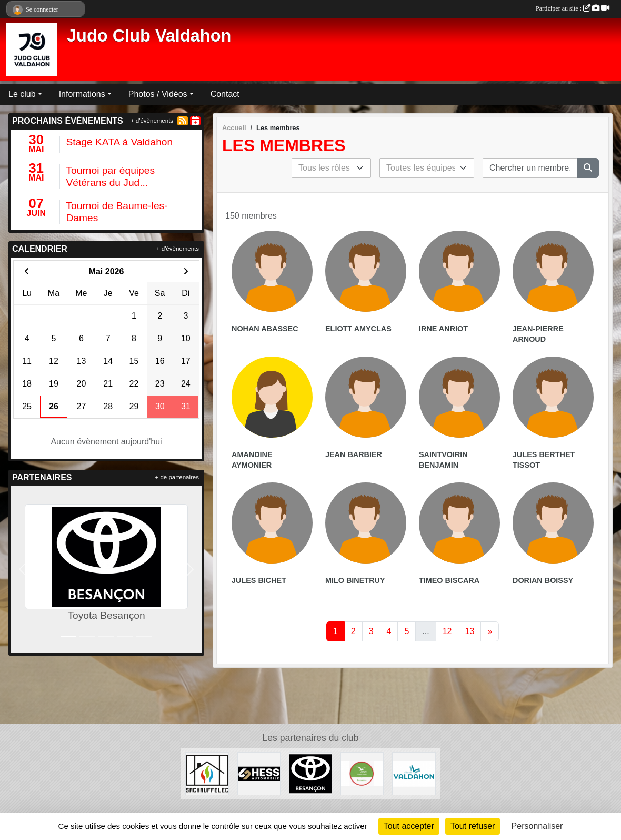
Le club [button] (22, 94)
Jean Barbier (354, 454)
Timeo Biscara (449, 580)
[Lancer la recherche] (588, 168)
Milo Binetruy (355, 580)
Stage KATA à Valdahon (120, 142)
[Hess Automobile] (259, 773)
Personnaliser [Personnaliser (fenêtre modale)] (537, 826)
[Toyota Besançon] (310, 773)
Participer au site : (573, 8)
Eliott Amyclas (358, 329)
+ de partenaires (177, 477)
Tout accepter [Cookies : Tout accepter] (409, 826)
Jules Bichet (259, 580)
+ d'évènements (152, 121)
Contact (225, 94)
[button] (22, 570)
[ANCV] (362, 773)
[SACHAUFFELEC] (207, 773)
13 (469, 631)
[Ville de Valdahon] (414, 773)
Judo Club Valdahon (149, 36)
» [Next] (490, 631)
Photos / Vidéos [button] (158, 94)
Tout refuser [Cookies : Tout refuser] (473, 826)
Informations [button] (82, 94)
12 (447, 631)
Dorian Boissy (543, 580)
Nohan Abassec (265, 329)
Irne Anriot (443, 329)
